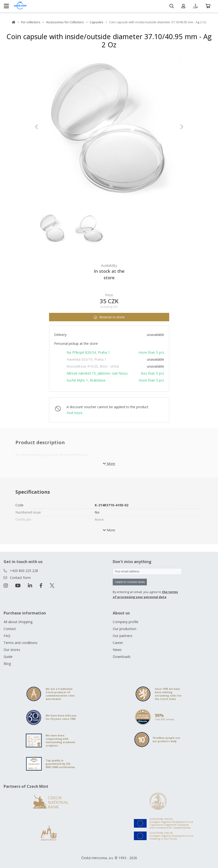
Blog (7, 664)
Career (118, 643)
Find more (75, 413)
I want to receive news (130, 582)
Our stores (12, 650)
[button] (46, 127)
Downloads (122, 657)
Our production (125, 629)
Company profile (126, 622)
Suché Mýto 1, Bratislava (86, 380)
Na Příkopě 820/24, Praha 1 (88, 352)
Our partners (123, 636)
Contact (10, 629)
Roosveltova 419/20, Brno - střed (93, 366)
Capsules (97, 22)
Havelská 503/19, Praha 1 (86, 359)
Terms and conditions (21, 643)
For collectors (31, 22)
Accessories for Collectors (65, 22)
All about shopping (18, 622)
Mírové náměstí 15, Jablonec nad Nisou (97, 373)
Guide (8, 657)
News (117, 650)
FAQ (7, 636)
